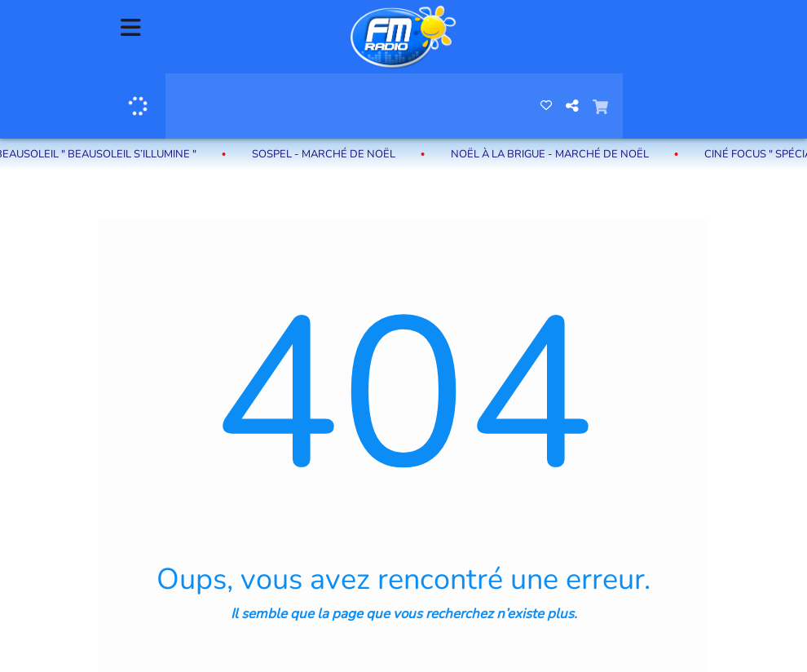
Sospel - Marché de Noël (327, 154)
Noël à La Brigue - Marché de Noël (553, 154)
